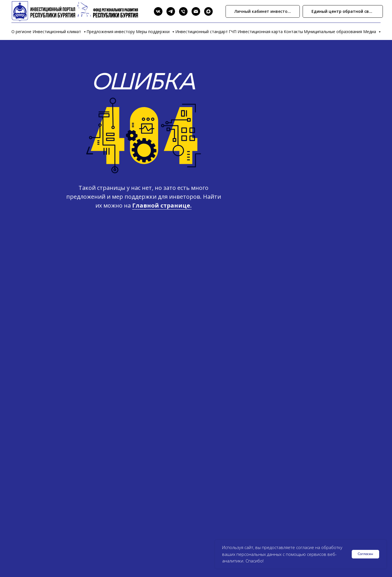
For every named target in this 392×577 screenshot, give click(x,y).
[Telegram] (171, 11)
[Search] (146, 11)
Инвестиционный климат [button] (57, 32)
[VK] (158, 11)
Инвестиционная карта (260, 32)
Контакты (293, 32)
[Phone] (183, 11)
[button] (343, 12)
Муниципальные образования (333, 32)
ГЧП (233, 32)
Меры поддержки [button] (153, 32)
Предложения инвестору (111, 32)
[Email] (196, 11)
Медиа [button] (370, 32)
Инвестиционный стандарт (202, 32)
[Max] (208, 11)
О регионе (21, 32)
